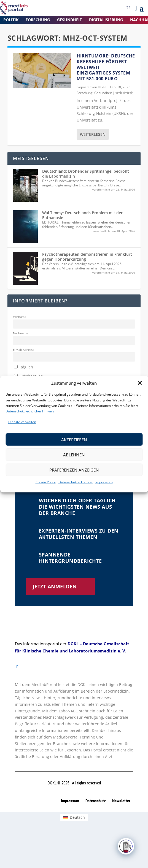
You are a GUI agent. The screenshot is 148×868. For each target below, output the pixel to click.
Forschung (38, 20)
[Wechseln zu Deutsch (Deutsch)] (74, 817)
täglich (24, 367)
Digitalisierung (106, 20)
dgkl (102, 87)
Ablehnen (74, 455)
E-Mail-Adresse (24, 350)
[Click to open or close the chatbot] (126, 850)
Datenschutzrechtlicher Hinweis (30, 411)
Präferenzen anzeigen (74, 470)
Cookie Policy (46, 482)
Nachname (21, 333)
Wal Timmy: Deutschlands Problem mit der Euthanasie (82, 215)
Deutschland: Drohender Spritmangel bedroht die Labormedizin (86, 174)
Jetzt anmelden (55, 586)
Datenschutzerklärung (76, 482)
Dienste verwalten (22, 422)
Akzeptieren (74, 440)
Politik (11, 20)
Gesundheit (69, 20)
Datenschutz (96, 801)
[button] (140, 383)
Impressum (104, 482)
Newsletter (121, 801)
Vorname (20, 317)
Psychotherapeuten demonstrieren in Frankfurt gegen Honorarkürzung (87, 257)
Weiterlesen (93, 134)
